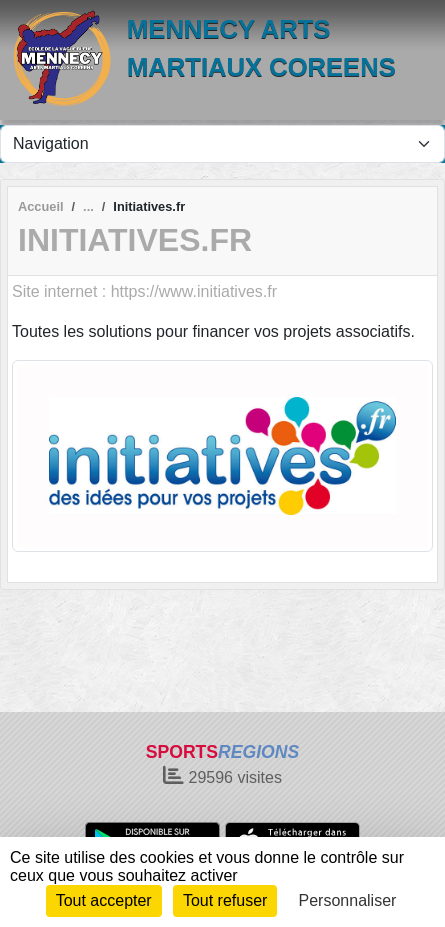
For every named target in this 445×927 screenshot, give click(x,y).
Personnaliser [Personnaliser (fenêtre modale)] (348, 900)
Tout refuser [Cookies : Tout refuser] (225, 900)
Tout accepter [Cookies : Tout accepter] (104, 900)
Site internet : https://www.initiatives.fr (144, 291)
